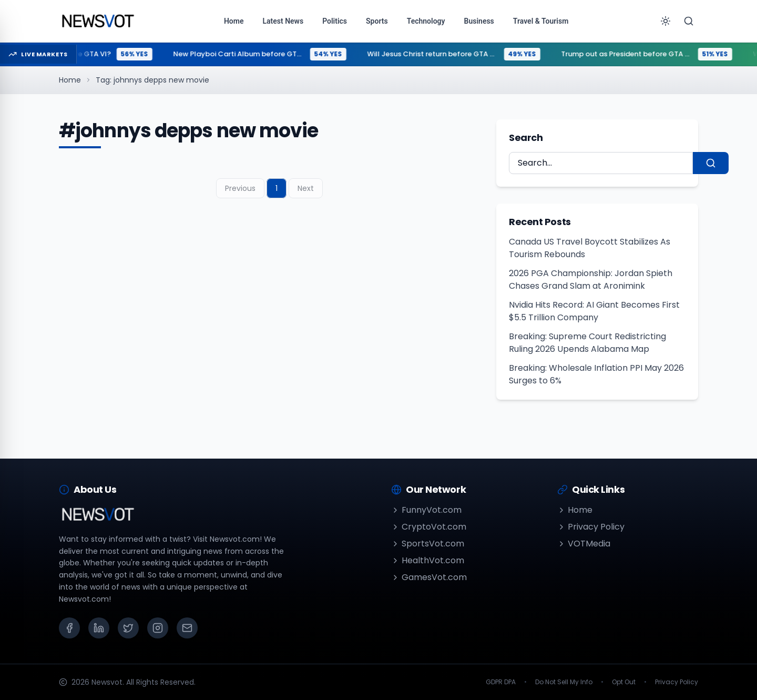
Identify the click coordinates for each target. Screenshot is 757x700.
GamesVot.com (429, 577)
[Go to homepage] (98, 21)
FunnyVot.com (426, 510)
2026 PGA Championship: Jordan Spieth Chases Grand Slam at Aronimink (591, 280)
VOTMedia (584, 544)
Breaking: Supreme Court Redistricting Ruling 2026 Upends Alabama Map (587, 343)
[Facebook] (69, 628)
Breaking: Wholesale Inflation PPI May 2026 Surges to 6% (596, 374)
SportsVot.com (428, 544)
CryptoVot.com (429, 527)
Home (70, 80)
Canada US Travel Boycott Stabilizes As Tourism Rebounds (590, 248)
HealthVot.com (428, 560)
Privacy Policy (591, 527)
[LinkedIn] (99, 628)
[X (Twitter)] (128, 628)
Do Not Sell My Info (564, 682)
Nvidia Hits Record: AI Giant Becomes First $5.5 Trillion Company (594, 311)
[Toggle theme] (666, 21)
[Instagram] (158, 628)
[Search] (689, 21)
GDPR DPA (501, 682)
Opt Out (624, 682)
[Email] (187, 628)
